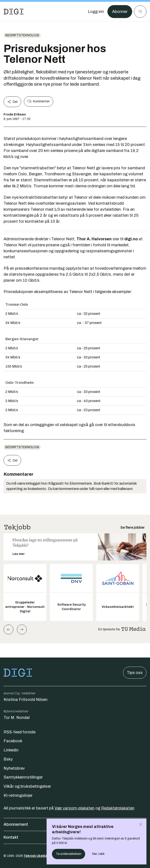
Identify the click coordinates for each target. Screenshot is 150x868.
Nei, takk (98, 854)
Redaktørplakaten (118, 808)
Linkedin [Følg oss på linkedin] (11, 750)
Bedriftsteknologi (22, 35)
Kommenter (39, 101)
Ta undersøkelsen (69, 854)
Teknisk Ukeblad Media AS (44, 856)
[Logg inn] (96, 12)
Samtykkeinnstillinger (23, 777)
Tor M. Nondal (17, 718)
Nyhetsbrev (14, 768)
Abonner (120, 12)
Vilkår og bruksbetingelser (27, 786)
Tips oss (135, 673)
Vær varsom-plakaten (75, 808)
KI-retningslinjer (18, 795)
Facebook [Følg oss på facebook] (13, 741)
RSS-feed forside (20, 732)
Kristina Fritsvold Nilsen (26, 700)
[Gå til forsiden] (14, 12)
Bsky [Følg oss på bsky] (8, 759)
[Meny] (140, 12)
